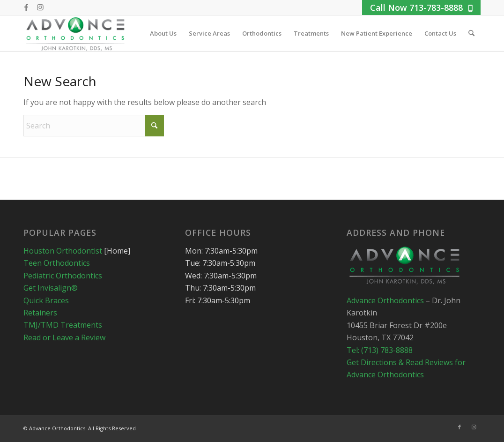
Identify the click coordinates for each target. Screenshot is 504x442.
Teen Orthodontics (57, 263)
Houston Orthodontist (63, 251)
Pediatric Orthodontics (63, 276)
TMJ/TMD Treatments (63, 325)
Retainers (40, 313)
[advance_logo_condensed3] (76, 33)
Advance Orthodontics (386, 300)
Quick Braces (46, 300)
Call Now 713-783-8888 (421, 7)
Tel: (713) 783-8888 (380, 350)
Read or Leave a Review (64, 337)
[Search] (471, 33)
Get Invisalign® (51, 288)
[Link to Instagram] (40, 7)
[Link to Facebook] (26, 7)
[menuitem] (163, 33)
